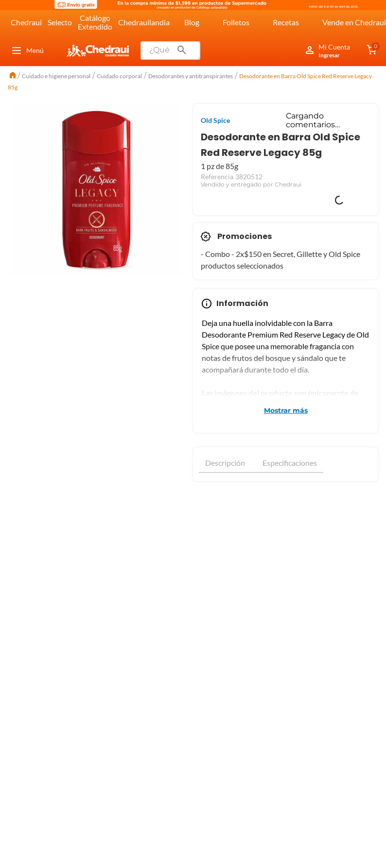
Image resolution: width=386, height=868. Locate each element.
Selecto (60, 22)
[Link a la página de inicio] (13, 76)
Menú (27, 51)
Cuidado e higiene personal (56, 76)
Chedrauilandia (144, 22)
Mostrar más (286, 410)
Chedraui (26, 22)
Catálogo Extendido (95, 22)
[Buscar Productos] (182, 51)
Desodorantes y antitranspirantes (191, 76)
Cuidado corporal (119, 76)
